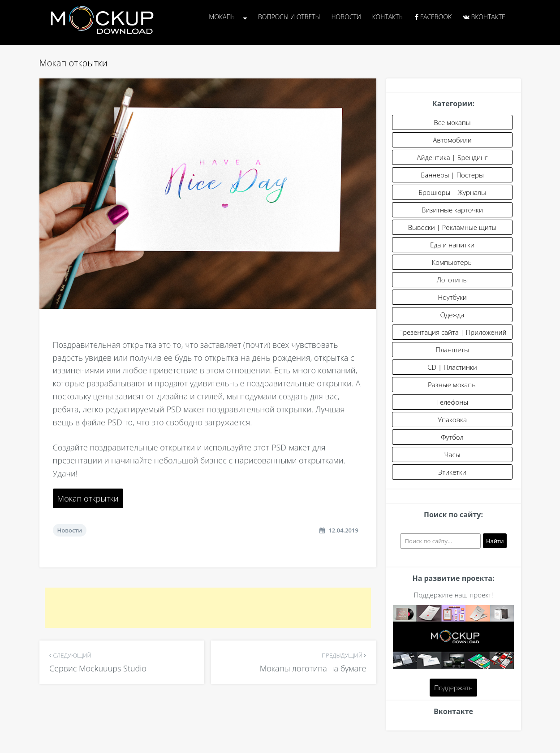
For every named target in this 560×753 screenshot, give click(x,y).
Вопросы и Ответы (289, 17)
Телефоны (452, 402)
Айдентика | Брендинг (452, 157)
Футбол (452, 437)
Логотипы (452, 280)
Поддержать (453, 688)
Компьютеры (452, 262)
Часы (452, 454)
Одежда (452, 315)
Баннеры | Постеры (452, 175)
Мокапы (222, 17)
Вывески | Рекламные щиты (452, 227)
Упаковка (452, 420)
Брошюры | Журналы (452, 192)
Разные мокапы (452, 385)
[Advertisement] (208, 608)
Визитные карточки (452, 210)
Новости (346, 17)
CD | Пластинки (452, 367)
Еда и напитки (452, 245)
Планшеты (452, 350)
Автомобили (452, 140)
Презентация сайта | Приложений (452, 332)
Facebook (433, 17)
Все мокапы (452, 122)
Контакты (388, 17)
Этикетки (452, 472)
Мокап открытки (88, 498)
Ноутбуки (452, 297)
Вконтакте (484, 17)
